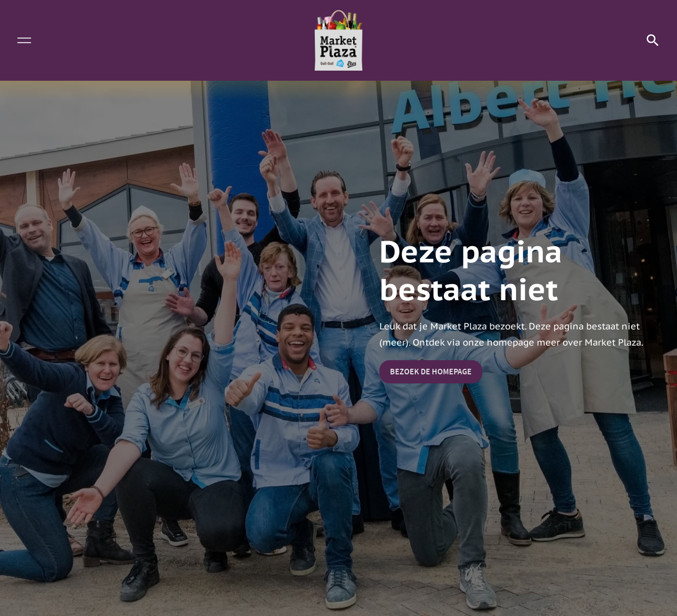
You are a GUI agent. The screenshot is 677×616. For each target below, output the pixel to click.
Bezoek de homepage (431, 372)
